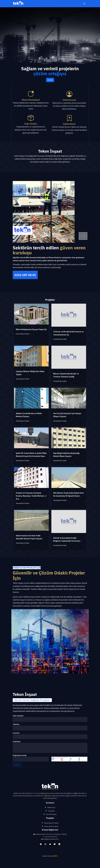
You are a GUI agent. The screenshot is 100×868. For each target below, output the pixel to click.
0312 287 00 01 (25, 275)
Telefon (16, 724)
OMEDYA (55, 856)
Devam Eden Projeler (51, 826)
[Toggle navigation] (84, 4)
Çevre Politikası (51, 814)
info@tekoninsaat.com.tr (51, 839)
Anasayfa (51, 811)
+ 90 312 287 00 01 (51, 837)
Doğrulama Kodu (20, 755)
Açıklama (17, 741)
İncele (50, 80)
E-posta (16, 733)
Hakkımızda (51, 807)
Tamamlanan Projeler (51, 823)
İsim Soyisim (18, 716)
